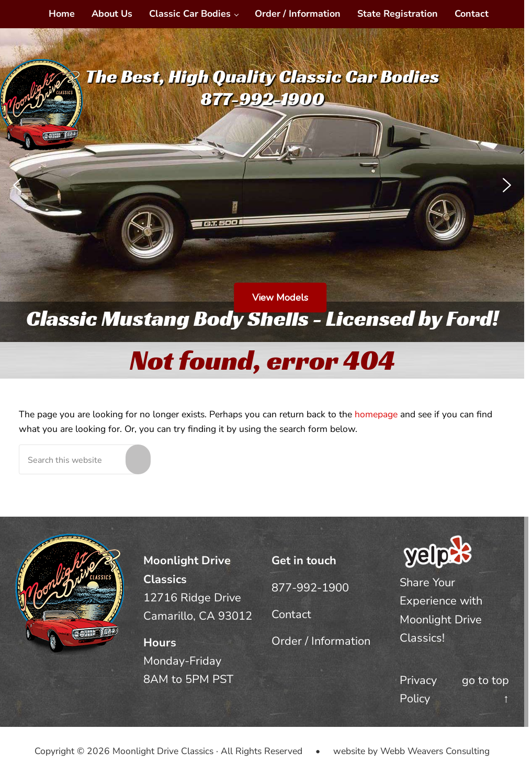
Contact (291, 614)
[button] (17, 185)
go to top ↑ (485, 689)
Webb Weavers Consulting (435, 751)
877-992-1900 (310, 588)
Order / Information (321, 641)
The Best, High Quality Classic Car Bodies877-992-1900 (262, 87)
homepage (376, 414)
